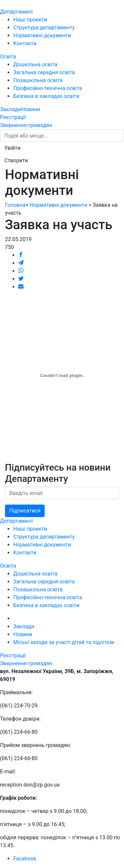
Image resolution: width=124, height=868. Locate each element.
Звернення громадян (26, 125)
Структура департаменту (44, 28)
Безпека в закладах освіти (46, 96)
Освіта (8, 57)
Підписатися (25, 511)
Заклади (11, 109)
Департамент (17, 12)
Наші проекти (30, 20)
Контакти (25, 43)
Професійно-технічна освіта (48, 88)
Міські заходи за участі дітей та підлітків (64, 642)
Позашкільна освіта (38, 80)
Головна (15, 205)
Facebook (25, 859)
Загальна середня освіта (44, 72)
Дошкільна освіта (35, 64)
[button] (12, 148)
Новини (31, 109)
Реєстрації (13, 117)
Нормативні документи (42, 35)
